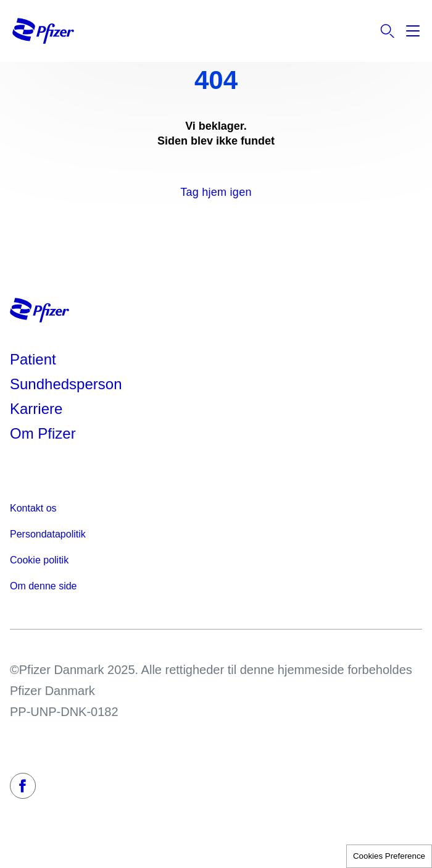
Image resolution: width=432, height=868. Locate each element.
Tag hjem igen (216, 192)
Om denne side (44, 586)
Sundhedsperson (66, 384)
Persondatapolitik (48, 534)
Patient (33, 359)
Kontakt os (33, 508)
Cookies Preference (389, 856)
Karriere (36, 409)
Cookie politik (39, 560)
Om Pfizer (43, 433)
